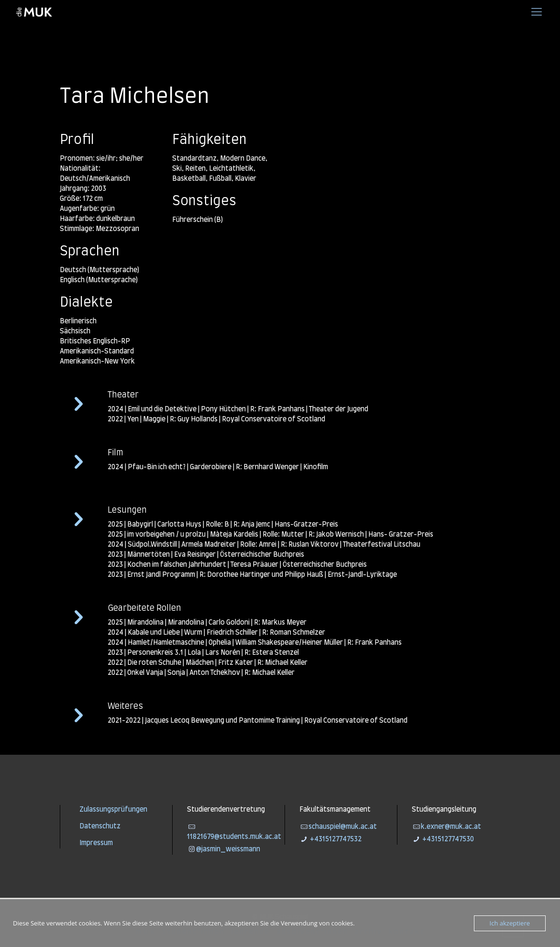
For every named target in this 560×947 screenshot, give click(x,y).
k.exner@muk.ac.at (451, 827)
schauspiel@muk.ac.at (343, 827)
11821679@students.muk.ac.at (234, 837)
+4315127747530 (447, 839)
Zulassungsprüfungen (113, 810)
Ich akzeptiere (510, 923)
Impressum (96, 843)
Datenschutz (100, 826)
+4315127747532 (335, 839)
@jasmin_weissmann (228, 849)
